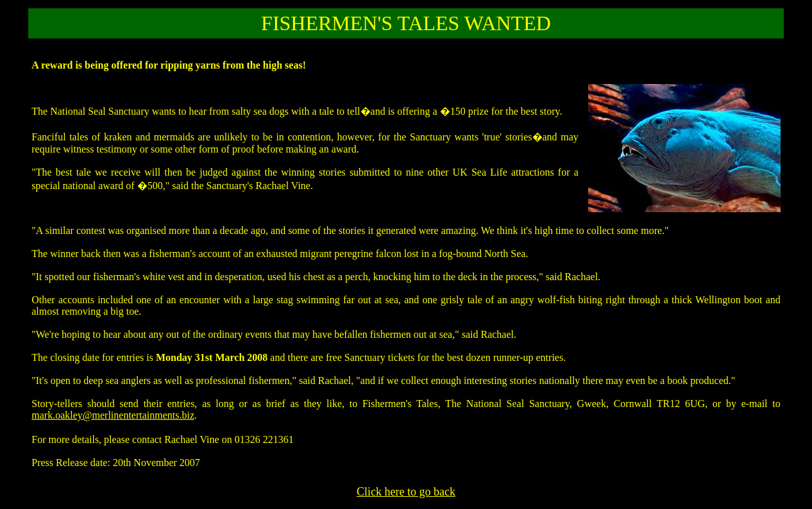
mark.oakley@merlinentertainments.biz (113, 415)
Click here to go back (406, 492)
